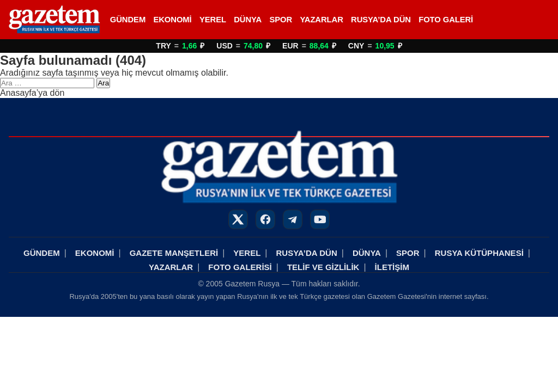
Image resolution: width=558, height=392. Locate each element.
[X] (238, 219)
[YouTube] (320, 219)
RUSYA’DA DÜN (381, 20)
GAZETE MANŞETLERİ (174, 253)
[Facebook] (265, 219)
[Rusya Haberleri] (54, 20)
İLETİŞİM (392, 267)
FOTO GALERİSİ (240, 267)
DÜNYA (248, 20)
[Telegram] (293, 219)
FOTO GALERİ (446, 20)
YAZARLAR (321, 20)
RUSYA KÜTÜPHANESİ (479, 253)
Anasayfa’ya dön (32, 93)
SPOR (281, 20)
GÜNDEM (128, 20)
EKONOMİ (172, 20)
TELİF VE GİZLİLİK (323, 267)
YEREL (213, 20)
